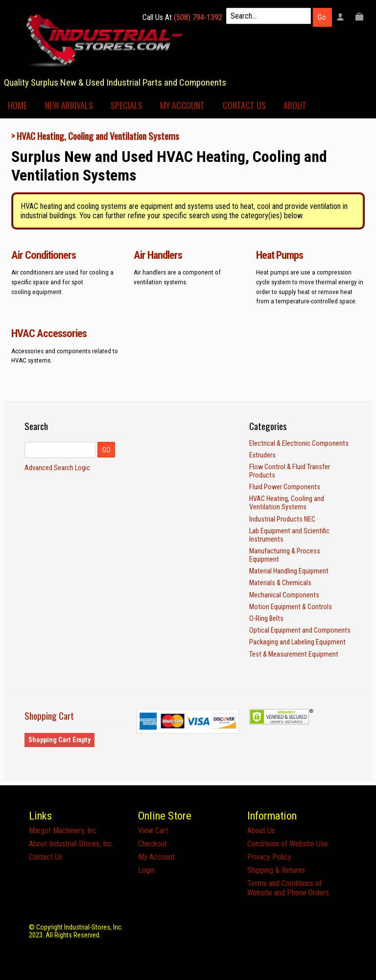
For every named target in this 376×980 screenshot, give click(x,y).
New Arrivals (69, 105)
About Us (261, 831)
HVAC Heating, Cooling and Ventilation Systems (98, 136)
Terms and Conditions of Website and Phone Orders (288, 888)
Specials (127, 105)
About (295, 105)
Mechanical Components (284, 595)
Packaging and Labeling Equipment (297, 642)
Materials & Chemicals (280, 583)
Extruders (262, 455)
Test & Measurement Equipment (294, 654)
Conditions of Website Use (288, 844)
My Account (182, 105)
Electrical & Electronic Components (299, 444)
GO (106, 450)
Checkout (153, 844)
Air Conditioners (44, 255)
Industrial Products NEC (282, 519)
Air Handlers (158, 255)
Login (146, 870)
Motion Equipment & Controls (291, 607)
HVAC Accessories (49, 333)
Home (17, 105)
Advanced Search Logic (57, 468)
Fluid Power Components (285, 487)
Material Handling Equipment (289, 571)
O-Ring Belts (266, 619)
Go (322, 17)
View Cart (153, 831)
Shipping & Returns (276, 870)
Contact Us (244, 105)
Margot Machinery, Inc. (63, 831)
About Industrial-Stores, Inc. (71, 844)
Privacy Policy (269, 857)
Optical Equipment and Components (300, 630)
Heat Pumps (280, 255)
